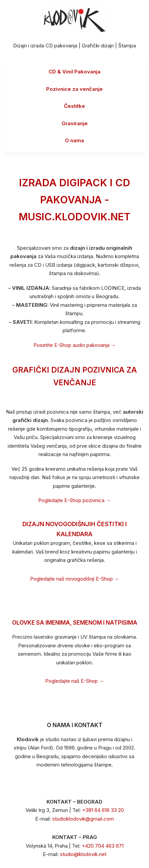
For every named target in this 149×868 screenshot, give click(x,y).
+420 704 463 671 (103, 846)
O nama (74, 140)
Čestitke (74, 106)
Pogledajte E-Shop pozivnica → (74, 500)
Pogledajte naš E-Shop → (75, 681)
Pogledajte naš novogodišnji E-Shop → (75, 579)
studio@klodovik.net (83, 854)
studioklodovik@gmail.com (83, 819)
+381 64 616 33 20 (103, 810)
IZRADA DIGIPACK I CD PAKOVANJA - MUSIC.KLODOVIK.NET (74, 200)
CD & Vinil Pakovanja (74, 72)
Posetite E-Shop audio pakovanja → (75, 345)
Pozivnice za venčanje (74, 89)
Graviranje (75, 123)
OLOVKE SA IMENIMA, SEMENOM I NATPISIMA (75, 623)
